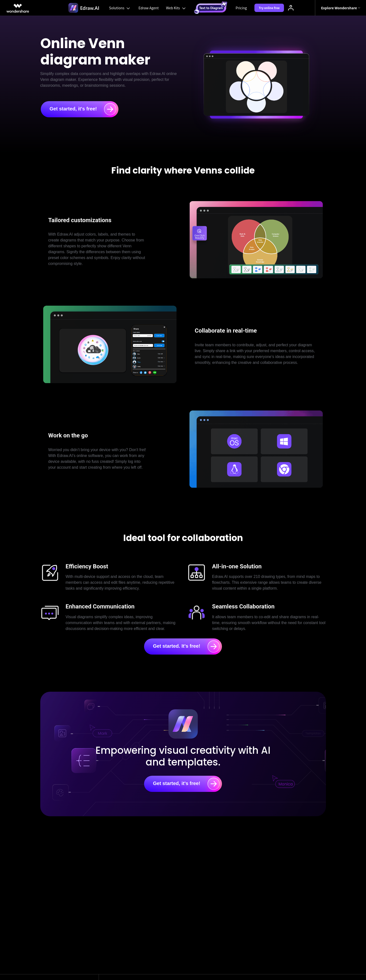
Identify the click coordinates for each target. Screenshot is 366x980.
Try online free (270, 8)
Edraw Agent (148, 8)
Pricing (242, 8)
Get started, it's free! (83, 109)
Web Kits (176, 8)
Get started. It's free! (186, 646)
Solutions (119, 8)
